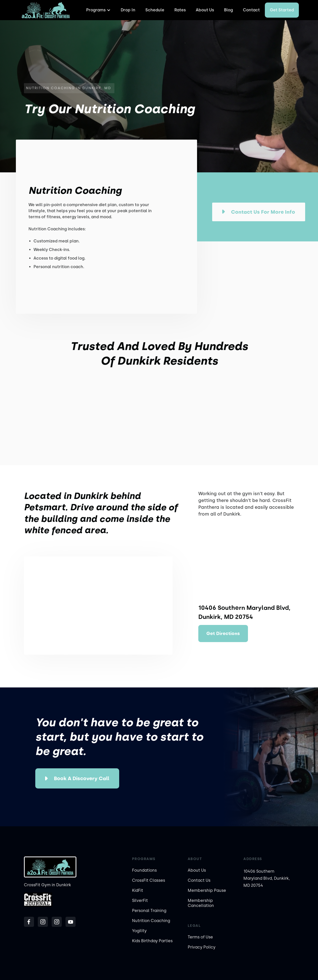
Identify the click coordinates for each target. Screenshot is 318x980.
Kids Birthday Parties (152, 941)
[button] (98, 10)
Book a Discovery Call (82, 778)
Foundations (144, 870)
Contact (251, 10)
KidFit (138, 890)
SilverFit (140, 900)
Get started (282, 10)
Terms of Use (200, 937)
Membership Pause (207, 890)
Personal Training (149, 911)
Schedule (155, 10)
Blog (228, 10)
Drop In (128, 10)
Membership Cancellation (201, 903)
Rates (180, 10)
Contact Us (199, 880)
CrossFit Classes (149, 880)
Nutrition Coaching (151, 921)
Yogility (139, 931)
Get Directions (223, 634)
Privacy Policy (202, 947)
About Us (205, 10)
